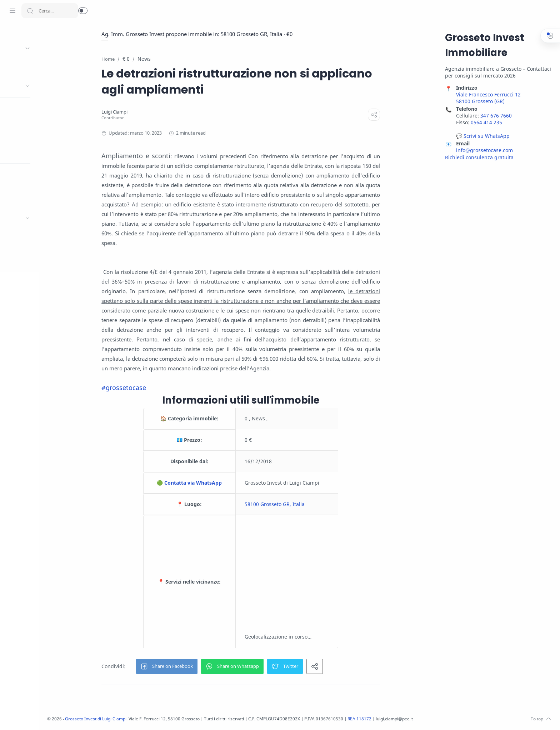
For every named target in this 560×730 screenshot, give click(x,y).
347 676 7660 (495, 116)
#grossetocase (151, 388)
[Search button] (30, 11)
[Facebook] (12, 716)
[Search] (50, 11)
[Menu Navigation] (12, 11)
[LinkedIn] (45, 716)
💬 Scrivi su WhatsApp (482, 136)
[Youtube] (34, 716)
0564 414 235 (485, 123)
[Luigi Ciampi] (141, 112)
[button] (83, 11)
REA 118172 (429, 719)
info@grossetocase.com (483, 151)
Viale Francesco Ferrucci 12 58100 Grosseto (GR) (487, 98)
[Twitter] (23, 716)
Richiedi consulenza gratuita (478, 158)
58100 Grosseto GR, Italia (301, 504)
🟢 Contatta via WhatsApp (216, 483)
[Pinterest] (55, 716)
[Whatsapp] (66, 716)
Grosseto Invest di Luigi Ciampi (153, 719)
